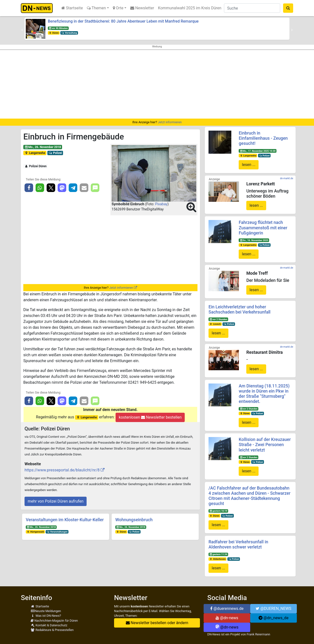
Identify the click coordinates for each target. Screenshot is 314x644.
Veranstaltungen (57, 532)
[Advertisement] (157, 84)
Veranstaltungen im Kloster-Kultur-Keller (65, 520)
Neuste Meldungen (46, 611)
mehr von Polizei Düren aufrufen (56, 501)
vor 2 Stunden (218, 319)
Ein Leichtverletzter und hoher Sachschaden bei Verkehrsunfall (240, 309)
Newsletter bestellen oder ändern (157, 623)
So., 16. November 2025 (254, 240)
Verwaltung (69, 33)
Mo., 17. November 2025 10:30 (258, 151)
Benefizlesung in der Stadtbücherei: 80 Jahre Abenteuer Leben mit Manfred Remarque (123, 21)
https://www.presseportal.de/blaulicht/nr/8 (62, 470)
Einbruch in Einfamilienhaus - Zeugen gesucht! (263, 138)
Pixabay (161, 204)
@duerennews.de (227, 609)
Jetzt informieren (170, 122)
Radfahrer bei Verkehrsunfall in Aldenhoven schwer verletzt (238, 544)
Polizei (55, 153)
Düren (54, 33)
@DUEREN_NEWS (273, 609)
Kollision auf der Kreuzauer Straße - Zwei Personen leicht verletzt (265, 445)
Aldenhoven (218, 559)
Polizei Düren (36, 166)
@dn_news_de (274, 618)
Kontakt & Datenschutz (49, 625)
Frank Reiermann (259, 634)
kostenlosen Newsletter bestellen (150, 417)
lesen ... (249, 165)
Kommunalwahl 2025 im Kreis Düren (190, 8)
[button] (22, 30)
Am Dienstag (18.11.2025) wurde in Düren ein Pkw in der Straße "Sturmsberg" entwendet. (264, 394)
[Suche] (252, 8)
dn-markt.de (287, 178)
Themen (96, 8)
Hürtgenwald (35, 532)
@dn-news (227, 618)
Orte (118, 8)
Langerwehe (35, 153)
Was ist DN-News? (46, 616)
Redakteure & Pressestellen (52, 630)
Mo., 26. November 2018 (43, 147)
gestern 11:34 (218, 554)
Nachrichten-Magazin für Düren (54, 621)
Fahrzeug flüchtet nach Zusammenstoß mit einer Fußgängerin (263, 228)
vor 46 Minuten (58, 28)
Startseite (72, 8)
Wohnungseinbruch (134, 520)
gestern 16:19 (218, 511)
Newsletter (142, 8)
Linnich (215, 324)
